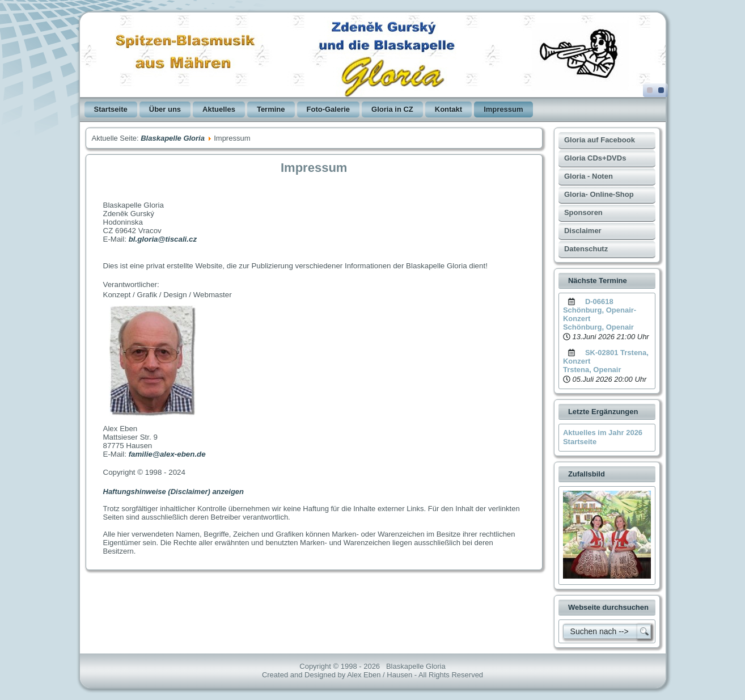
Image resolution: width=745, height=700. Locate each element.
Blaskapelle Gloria (173, 138)
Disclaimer (583, 231)
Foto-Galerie (329, 109)
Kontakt (448, 109)
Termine (271, 109)
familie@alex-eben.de (167, 454)
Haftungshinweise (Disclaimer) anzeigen (174, 492)
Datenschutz (586, 249)
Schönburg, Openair (598, 327)
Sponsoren (583, 212)
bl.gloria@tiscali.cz (163, 239)
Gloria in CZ (392, 109)
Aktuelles (219, 109)
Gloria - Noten (589, 176)
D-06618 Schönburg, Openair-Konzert (600, 310)
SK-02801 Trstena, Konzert (606, 357)
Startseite (111, 109)
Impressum (503, 109)
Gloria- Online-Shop (599, 194)
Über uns (165, 109)
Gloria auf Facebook (600, 140)
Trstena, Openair (592, 370)
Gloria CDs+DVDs (595, 158)
